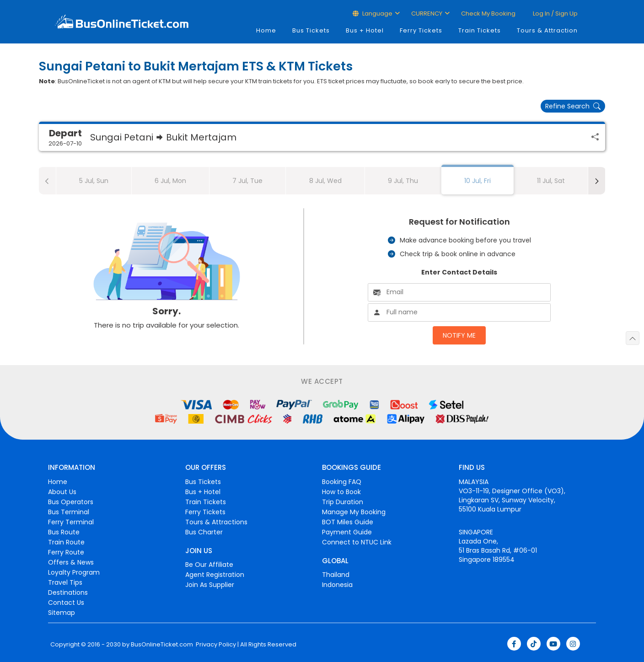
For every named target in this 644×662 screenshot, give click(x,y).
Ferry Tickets (421, 30)
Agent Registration (215, 575)
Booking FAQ (342, 482)
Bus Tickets (311, 30)
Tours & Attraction (547, 30)
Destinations (68, 592)
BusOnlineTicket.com (162, 645)
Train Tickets (480, 30)
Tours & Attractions (216, 522)
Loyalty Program (74, 572)
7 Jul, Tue (247, 181)
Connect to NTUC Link (357, 542)
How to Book (341, 492)
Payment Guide (347, 532)
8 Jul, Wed (325, 181)
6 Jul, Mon (170, 181)
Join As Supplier (210, 585)
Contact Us (66, 603)
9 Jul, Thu (403, 181)
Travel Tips (65, 582)
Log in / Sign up (555, 13)
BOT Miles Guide (348, 522)
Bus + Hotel (365, 30)
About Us (62, 492)
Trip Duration (343, 502)
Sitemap (62, 613)
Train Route (66, 542)
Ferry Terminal (71, 522)
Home (266, 30)
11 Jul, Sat (551, 181)
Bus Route (64, 532)
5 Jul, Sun (94, 181)
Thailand (336, 575)
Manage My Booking (354, 512)
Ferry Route (66, 552)
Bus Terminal (69, 512)
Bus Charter (204, 532)
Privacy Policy (215, 645)
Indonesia (337, 585)
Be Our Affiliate (209, 565)
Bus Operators (71, 502)
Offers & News (71, 562)
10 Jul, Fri (478, 181)
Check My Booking (488, 13)
